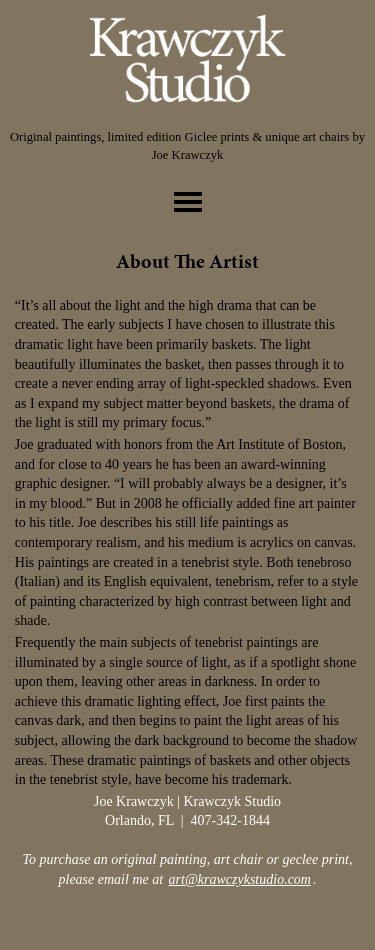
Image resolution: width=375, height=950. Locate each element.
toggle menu (188, 202)
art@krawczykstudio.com (240, 879)
